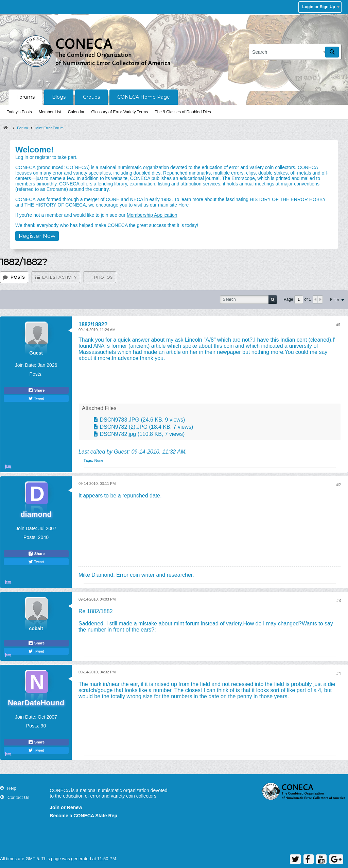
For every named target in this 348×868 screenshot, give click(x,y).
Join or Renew (66, 807)
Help (12, 788)
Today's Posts (19, 112)
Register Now (37, 236)
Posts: (36, 374)
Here (184, 205)
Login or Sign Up (321, 7)
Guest (121, 452)
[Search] (295, 52)
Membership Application (152, 215)
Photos (103, 277)
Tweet (36, 398)
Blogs (59, 97)
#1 (339, 325)
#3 (339, 601)
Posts (18, 277)
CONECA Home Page (144, 97)
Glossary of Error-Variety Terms (119, 112)
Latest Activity (59, 277)
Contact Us (18, 797)
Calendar (76, 112)
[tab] (14, 277)
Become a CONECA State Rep (83, 816)
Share (36, 390)
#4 (339, 673)
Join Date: (26, 365)
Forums (25, 97)
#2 (339, 485)
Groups (91, 97)
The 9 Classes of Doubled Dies (183, 112)
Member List (50, 112)
